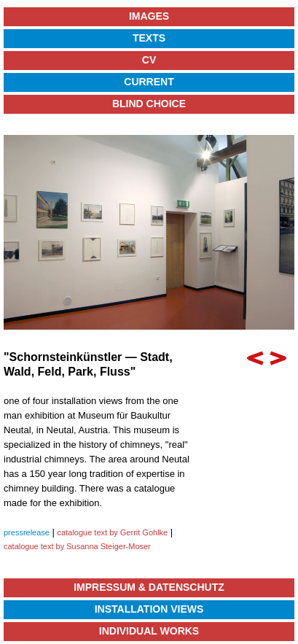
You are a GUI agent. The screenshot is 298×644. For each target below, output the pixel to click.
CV (149, 60)
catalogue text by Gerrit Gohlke (113, 532)
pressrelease (27, 532)
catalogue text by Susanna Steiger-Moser (77, 546)
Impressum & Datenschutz (149, 587)
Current (149, 82)
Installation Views (149, 609)
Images (149, 16)
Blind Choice (149, 104)
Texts (149, 38)
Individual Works (149, 631)
